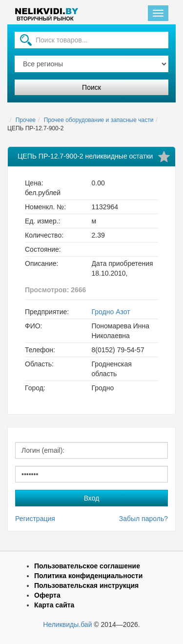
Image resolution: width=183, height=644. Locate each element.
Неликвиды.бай (67, 624)
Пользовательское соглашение (87, 566)
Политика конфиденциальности (88, 576)
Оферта (47, 595)
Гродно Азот (111, 312)
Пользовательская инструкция (86, 585)
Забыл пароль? (143, 519)
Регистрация (35, 519)
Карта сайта (54, 605)
